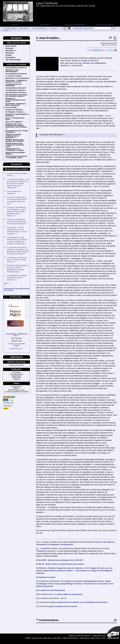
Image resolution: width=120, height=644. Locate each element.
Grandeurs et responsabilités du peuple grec (17, 115)
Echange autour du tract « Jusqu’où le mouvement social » (15, 145)
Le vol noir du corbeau (13, 76)
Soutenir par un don (112, 634)
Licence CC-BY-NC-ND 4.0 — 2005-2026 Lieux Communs (92, 636)
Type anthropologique (13, 60)
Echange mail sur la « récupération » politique (15, 150)
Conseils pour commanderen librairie (17, 344)
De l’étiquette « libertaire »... (15, 112)
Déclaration (9, 48)
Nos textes (45, 25)
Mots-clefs (47, 638)
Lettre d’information (70, 638)
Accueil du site (10, 28)
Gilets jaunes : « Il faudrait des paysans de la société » (16, 81)
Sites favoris (84, 638)
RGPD (28, 638)
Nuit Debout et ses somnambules (17, 78)
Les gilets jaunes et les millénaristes (14, 85)
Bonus (6, 283)
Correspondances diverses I (15, 90)
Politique (9, 55)
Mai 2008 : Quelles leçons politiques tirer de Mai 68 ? (15, 141)
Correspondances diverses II (16, 88)
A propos (15, 25)
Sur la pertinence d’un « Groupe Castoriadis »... (17, 132)
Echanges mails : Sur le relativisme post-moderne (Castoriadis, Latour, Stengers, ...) (16, 126)
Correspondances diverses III (16, 74)
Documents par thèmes (105, 25)
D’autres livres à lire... (16, 349)
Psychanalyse (10, 57)
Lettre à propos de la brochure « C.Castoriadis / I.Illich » (16, 157)
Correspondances (40, 28)
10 (40, 353)
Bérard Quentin (11, 46)
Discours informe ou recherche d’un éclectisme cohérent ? (16, 96)
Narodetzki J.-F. (11, 51)
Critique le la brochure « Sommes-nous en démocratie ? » (13, 136)
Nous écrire (95, 638)
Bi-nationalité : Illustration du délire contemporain (16, 105)
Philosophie (10, 53)
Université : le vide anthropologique (12, 71)
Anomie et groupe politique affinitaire (15, 153)
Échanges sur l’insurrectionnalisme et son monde (15, 100)
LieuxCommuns (111, 45)
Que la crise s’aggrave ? (14, 122)
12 (66, 408)
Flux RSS (57, 638)
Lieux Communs (47, 3)
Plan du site (37, 638)
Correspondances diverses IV (16, 68)
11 (43, 408)
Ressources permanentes (75, 25)
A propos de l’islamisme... (15, 110)
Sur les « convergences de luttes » (15, 119)
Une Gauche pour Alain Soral (16, 93)
